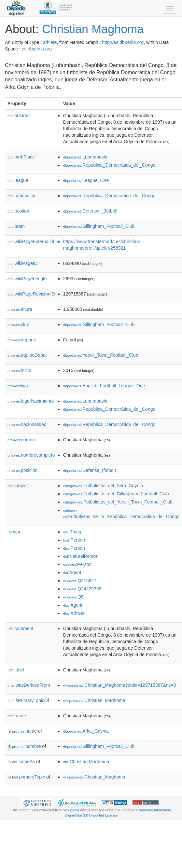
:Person (74, 540)
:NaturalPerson (81, 556)
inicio (19, 370)
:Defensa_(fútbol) (90, 470)
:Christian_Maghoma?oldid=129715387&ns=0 (119, 685)
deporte (22, 340)
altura (20, 309)
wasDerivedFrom (29, 685)
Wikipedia (71, 810)
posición (22, 470)
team (16, 226)
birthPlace (21, 157)
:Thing (72, 532)
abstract (19, 116)
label (16, 670)
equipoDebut (27, 355)
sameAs (23, 762)
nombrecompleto (31, 455)
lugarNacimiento (31, 401)
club (18, 324)
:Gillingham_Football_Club (99, 226)
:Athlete (74, 613)
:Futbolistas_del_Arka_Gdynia (103, 486)
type (14, 532)
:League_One (86, 180)
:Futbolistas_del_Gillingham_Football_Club (116, 494)
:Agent (72, 572)
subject (18, 486)
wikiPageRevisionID (31, 294)
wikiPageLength (27, 279)
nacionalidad (27, 424)
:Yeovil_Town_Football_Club (101, 355)
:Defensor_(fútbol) (90, 211)
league (18, 180)
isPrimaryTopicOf (28, 700)
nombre (22, 440)
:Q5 (73, 597)
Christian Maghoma (93, 29)
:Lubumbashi (85, 157)
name (17, 716)
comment (20, 628)
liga (18, 386)
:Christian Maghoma (86, 762)
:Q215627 (80, 581)
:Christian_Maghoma (94, 700)
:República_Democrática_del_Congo (109, 165)
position (19, 211)
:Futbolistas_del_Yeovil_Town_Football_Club (118, 502)
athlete (50, 42)
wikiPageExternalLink (33, 241)
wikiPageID (22, 263)
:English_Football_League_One (104, 386)
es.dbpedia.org (37, 49)
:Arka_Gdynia (86, 731)
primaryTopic (28, 777)
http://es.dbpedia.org (123, 42)
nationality (21, 196)
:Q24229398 (82, 589)
